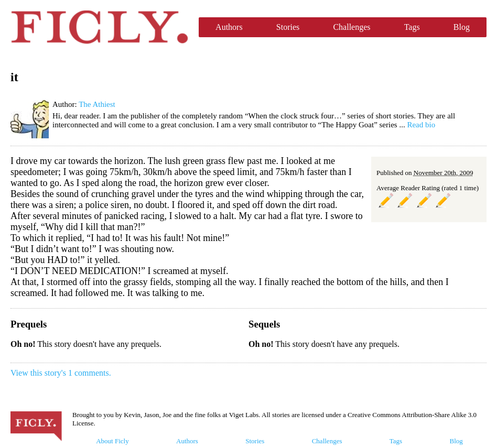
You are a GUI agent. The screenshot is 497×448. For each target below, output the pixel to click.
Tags (412, 27)
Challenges (352, 27)
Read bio (421, 125)
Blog (462, 27)
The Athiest (97, 104)
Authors (229, 27)
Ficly (99, 27)
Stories (288, 27)
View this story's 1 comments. (61, 373)
